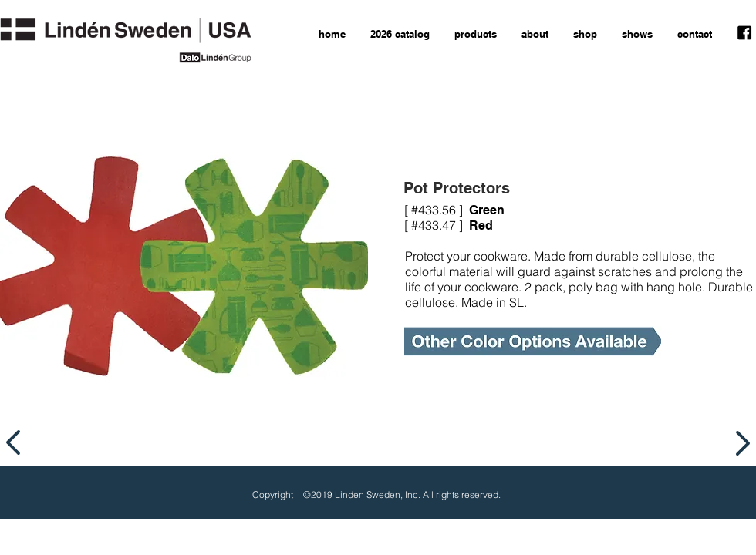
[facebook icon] (744, 33)
